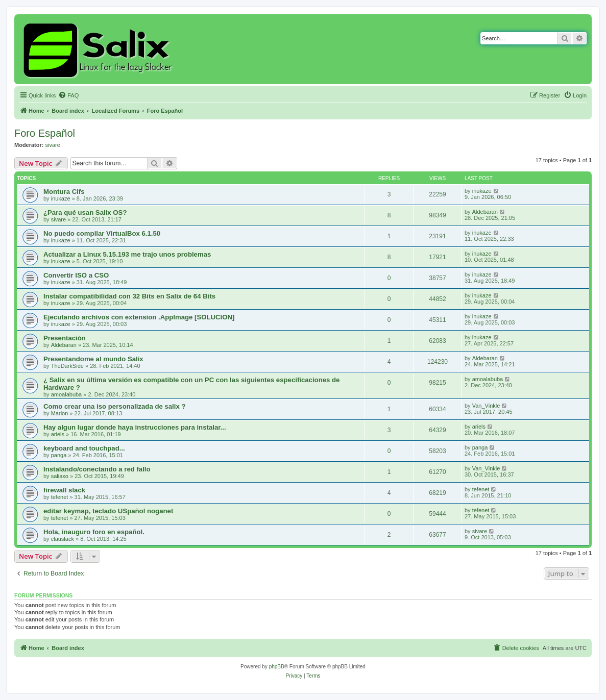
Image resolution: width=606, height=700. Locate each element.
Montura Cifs (64, 192)
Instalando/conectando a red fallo (97, 469)
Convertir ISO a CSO (76, 275)
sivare (53, 145)
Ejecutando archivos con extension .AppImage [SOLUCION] (139, 317)
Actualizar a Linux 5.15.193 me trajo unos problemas (127, 254)
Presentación (65, 338)
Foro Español (45, 133)
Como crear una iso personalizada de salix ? (115, 406)
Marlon (60, 413)
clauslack (63, 539)
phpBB (277, 667)
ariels (58, 434)
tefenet (60, 497)
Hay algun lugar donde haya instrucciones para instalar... (135, 427)
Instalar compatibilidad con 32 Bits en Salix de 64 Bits (129, 296)
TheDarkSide (67, 366)
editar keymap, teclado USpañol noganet (108, 511)
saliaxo (60, 476)
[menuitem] (68, 95)
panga (59, 455)
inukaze (61, 198)
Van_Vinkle (486, 406)
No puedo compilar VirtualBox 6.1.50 (102, 233)
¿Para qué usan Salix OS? (85, 212)
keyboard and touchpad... (84, 448)
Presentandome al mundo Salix (93, 359)
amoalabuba (67, 394)
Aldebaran (485, 212)
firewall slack (64, 490)
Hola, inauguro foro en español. (94, 532)
